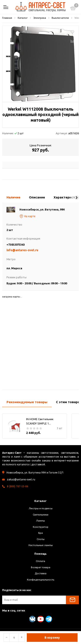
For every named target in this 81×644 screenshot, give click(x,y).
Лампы (40, 521)
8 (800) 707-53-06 (18, 486)
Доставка (41, 573)
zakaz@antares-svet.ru (21, 479)
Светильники (41, 515)
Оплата (40, 561)
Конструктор (41, 527)
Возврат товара (41, 567)
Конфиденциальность (41, 580)
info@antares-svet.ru (22, 250)
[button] (77, 198)
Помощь (40, 554)
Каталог (40, 501)
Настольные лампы (41, 545)
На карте (27, 216)
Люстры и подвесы (41, 508)
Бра (40, 533)
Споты (41, 539)
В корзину (52, 638)
